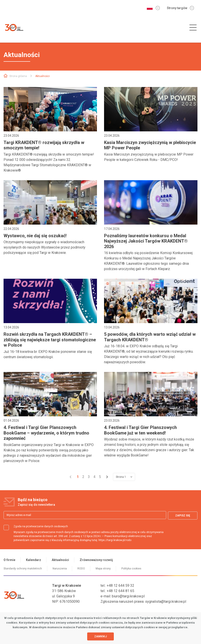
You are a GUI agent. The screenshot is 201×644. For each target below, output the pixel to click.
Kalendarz (33, 560)
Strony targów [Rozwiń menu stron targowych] (180, 8)
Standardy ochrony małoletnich (23, 569)
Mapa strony (103, 569)
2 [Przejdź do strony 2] (83, 477)
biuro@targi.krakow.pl (128, 596)
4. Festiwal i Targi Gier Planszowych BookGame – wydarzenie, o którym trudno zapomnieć (46, 433)
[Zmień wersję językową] (153, 8)
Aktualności (60, 560)
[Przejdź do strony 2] (107, 477)
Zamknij (100, 636)
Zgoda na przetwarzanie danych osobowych (36, 526)
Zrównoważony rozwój (96, 560)
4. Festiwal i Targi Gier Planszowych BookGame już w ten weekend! (140, 430)
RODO (81, 569)
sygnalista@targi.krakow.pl (166, 602)
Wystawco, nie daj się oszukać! (35, 236)
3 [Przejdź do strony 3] (89, 477)
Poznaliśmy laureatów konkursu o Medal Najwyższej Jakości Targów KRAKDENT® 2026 (146, 241)
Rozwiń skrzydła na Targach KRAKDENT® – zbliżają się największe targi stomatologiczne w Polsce (50, 340)
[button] (193, 28)
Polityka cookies (131, 569)
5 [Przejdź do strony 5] (100, 477)
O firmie (9, 560)
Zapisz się (183, 515)
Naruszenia (60, 569)
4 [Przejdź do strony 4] (94, 477)
